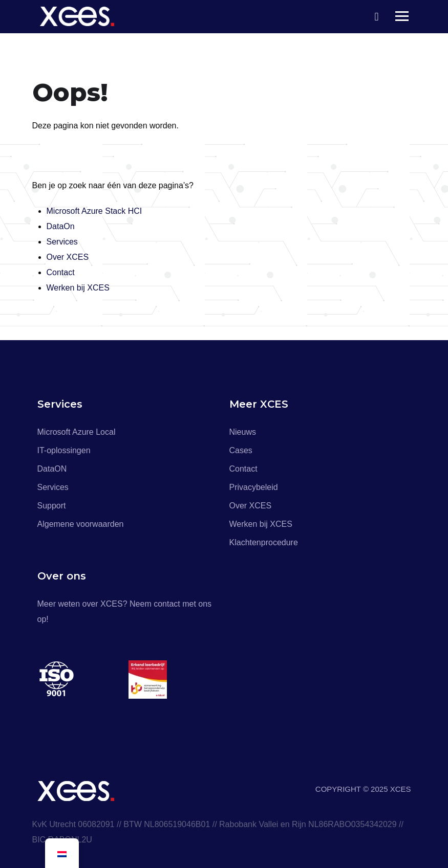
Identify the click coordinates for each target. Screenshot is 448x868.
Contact (61, 272)
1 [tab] (130, 720)
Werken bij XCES (78, 288)
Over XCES (68, 257)
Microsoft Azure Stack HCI (94, 211)
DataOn (61, 226)
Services (62, 242)
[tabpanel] (83, 680)
